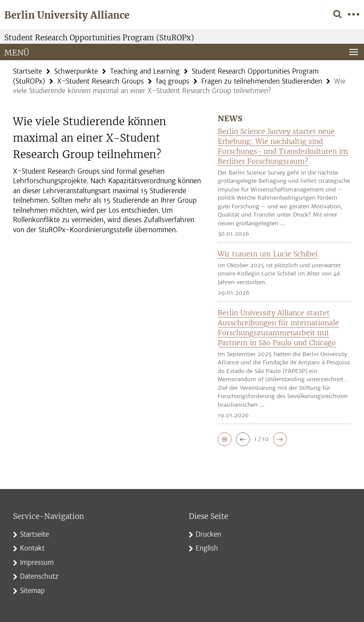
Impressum (37, 562)
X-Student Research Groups (100, 81)
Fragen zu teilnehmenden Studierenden (262, 81)
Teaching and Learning (145, 71)
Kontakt (32, 548)
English (207, 548)
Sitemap (32, 591)
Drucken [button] (208, 534)
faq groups (172, 81)
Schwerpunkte (76, 71)
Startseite (27, 71)
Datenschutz (39, 576)
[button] (225, 439)
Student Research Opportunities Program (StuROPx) (99, 38)
